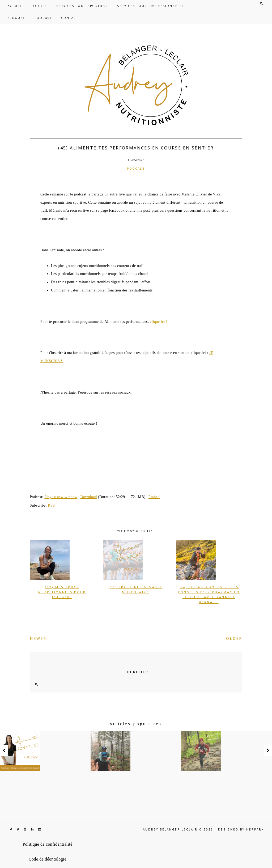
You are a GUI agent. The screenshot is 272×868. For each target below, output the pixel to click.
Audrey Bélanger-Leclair (170, 829)
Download (88, 497)
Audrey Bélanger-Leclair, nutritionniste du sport (136, 85)
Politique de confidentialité (47, 844)
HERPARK (255, 829)
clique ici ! (159, 322)
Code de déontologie (48, 859)
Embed (154, 497)
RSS (51, 505)
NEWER (38, 638)
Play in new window (61, 497)
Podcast (136, 168)
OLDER (234, 638)
